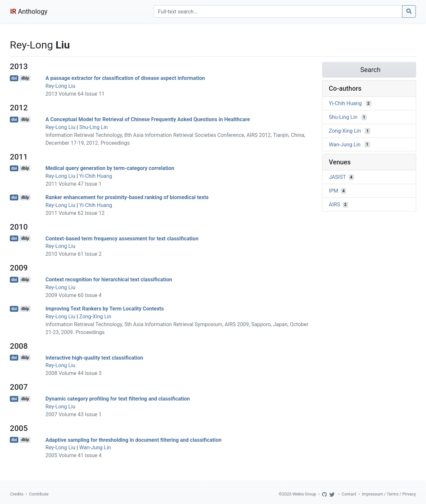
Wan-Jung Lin (95, 448)
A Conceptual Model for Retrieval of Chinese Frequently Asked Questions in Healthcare (148, 119)
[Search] (278, 11)
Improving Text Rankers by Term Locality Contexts (105, 309)
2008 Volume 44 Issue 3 (74, 373)
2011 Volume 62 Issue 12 (75, 213)
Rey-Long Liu (60, 86)
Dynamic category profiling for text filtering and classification (118, 399)
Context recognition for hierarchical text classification (109, 280)
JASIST (338, 177)
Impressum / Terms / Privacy (389, 494)
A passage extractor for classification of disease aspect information (125, 78)
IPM (334, 191)
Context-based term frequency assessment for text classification (122, 238)
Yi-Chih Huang (96, 176)
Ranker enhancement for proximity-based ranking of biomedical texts (127, 197)
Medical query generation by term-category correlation (110, 168)
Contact (349, 494)
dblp (25, 78)
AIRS (335, 205)
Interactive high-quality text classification (94, 357)
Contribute (39, 494)
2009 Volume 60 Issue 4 (74, 295)
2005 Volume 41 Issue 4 (74, 455)
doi (14, 78)
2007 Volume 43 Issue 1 (74, 414)
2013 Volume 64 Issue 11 (75, 94)
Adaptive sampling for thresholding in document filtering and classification (134, 440)
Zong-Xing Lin (95, 317)
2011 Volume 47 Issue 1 (74, 184)
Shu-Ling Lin (94, 127)
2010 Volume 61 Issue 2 (74, 254)
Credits (17, 494)
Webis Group (304, 494)
